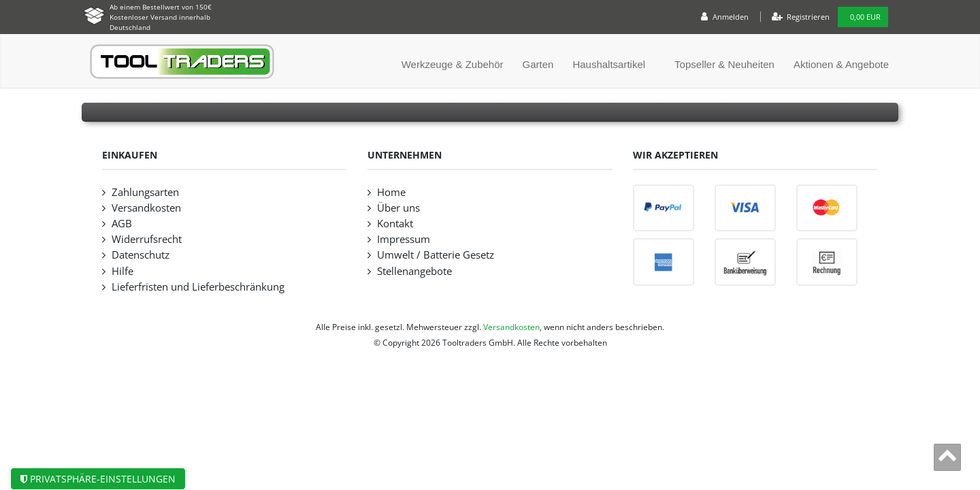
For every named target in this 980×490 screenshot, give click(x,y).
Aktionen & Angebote (841, 64)
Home (391, 192)
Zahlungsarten (145, 192)
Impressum (404, 239)
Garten (538, 64)
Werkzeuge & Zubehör (453, 64)
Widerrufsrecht (147, 239)
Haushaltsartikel (609, 64)
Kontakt (395, 224)
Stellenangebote (414, 271)
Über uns (398, 208)
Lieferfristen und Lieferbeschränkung (198, 287)
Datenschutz (141, 255)
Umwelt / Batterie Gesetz (436, 255)
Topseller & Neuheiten (724, 64)
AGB (122, 224)
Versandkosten (146, 208)
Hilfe (122, 271)
